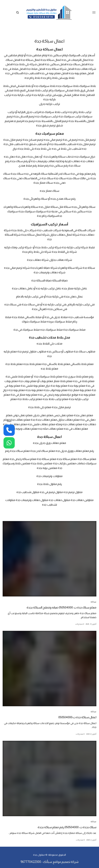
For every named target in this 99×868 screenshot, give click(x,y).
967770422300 (31, 862)
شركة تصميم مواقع (66, 862)
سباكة (93, 602)
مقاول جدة (39, 855)
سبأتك (48, 862)
